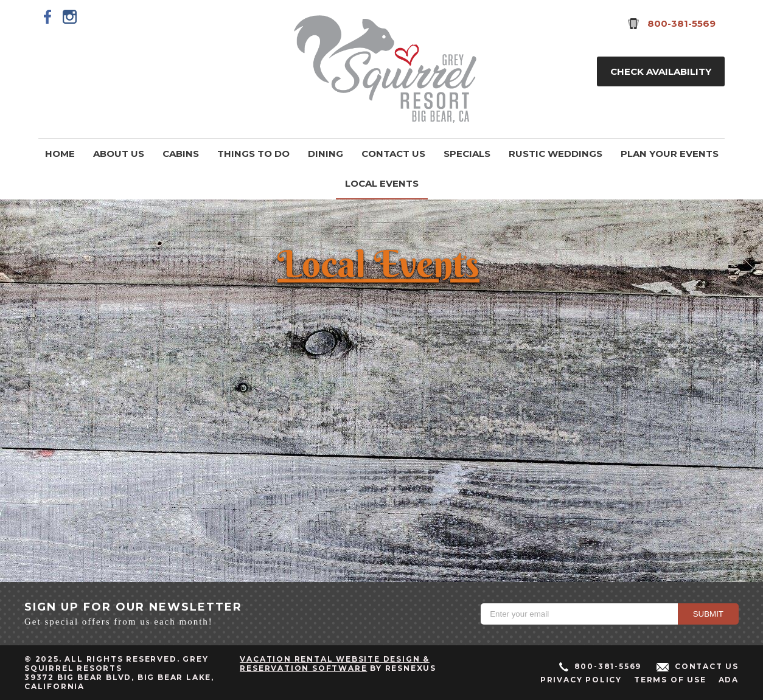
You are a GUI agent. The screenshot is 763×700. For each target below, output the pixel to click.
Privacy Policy (581, 680)
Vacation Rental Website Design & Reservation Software (335, 664)
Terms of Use (670, 680)
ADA (729, 680)
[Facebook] (48, 16)
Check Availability (661, 71)
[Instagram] (70, 16)
